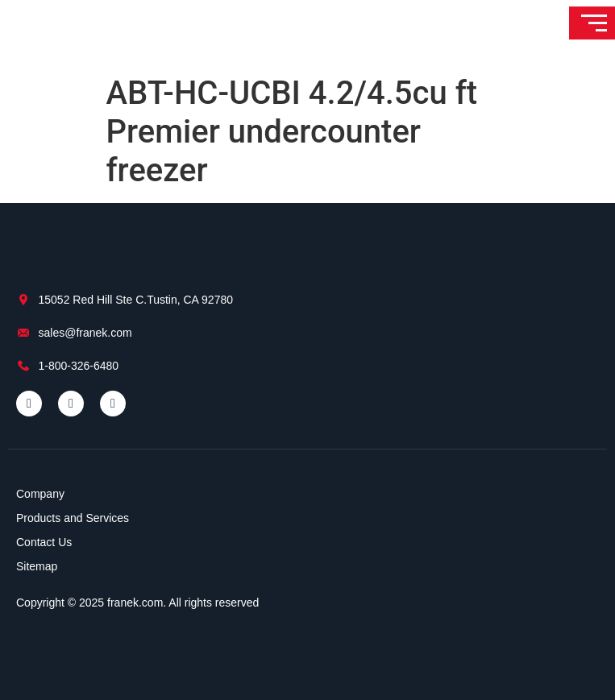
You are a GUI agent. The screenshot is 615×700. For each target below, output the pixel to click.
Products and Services (73, 518)
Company (40, 494)
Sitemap (37, 566)
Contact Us (44, 542)
